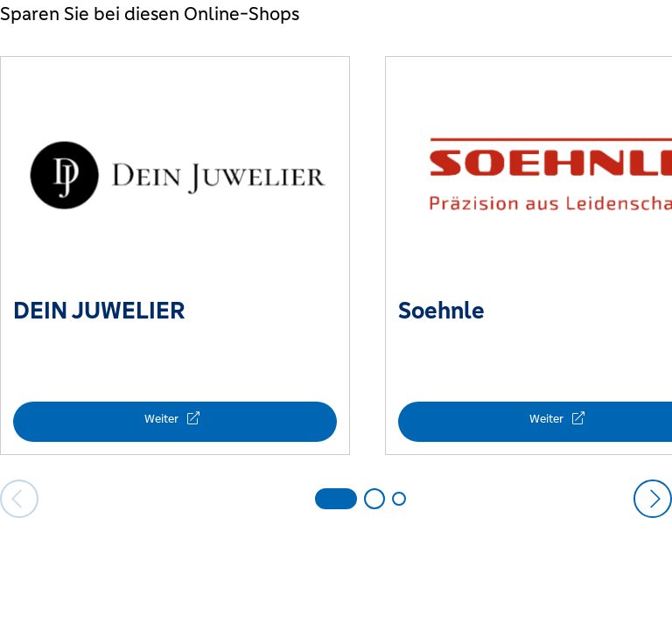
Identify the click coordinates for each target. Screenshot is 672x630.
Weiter (163, 419)
